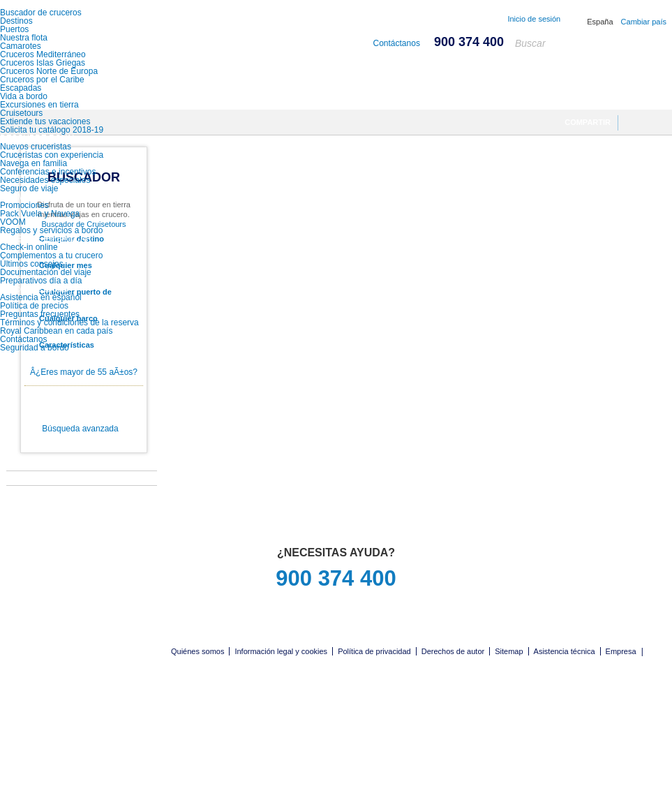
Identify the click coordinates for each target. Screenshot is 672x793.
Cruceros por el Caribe (42, 80)
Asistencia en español (41, 297)
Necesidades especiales (45, 180)
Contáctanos (23, 339)
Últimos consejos (32, 264)
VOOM (13, 222)
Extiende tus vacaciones (45, 121)
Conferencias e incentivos (48, 172)
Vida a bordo (24, 96)
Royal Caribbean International (79, 37)
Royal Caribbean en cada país (56, 331)
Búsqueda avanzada (80, 429)
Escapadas (21, 88)
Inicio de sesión (534, 19)
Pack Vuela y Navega (40, 214)
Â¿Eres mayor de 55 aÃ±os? (84, 372)
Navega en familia (33, 163)
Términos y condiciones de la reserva (69, 323)
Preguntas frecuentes (40, 314)
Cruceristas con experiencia (52, 155)
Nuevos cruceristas (36, 147)
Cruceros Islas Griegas (43, 63)
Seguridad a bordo (35, 348)
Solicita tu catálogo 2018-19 (52, 130)
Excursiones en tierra (39, 105)
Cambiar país (644, 22)
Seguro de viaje (29, 188)
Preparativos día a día (41, 281)
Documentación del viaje (46, 272)
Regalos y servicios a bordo (51, 230)
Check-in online (29, 247)
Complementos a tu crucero (51, 255)
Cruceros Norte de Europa (49, 71)
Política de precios (34, 306)
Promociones (24, 205)
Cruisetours (21, 113)
